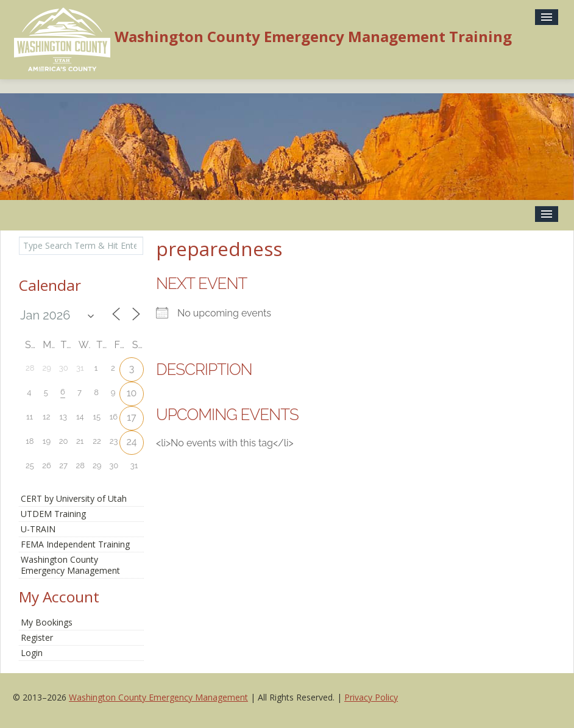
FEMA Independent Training (75, 544)
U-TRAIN (38, 529)
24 (131, 442)
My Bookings (47, 622)
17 (131, 417)
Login (32, 653)
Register (37, 637)
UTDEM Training (53, 514)
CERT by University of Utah (74, 498)
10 (132, 393)
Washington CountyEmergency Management (70, 565)
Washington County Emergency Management (158, 697)
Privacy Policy (371, 697)
